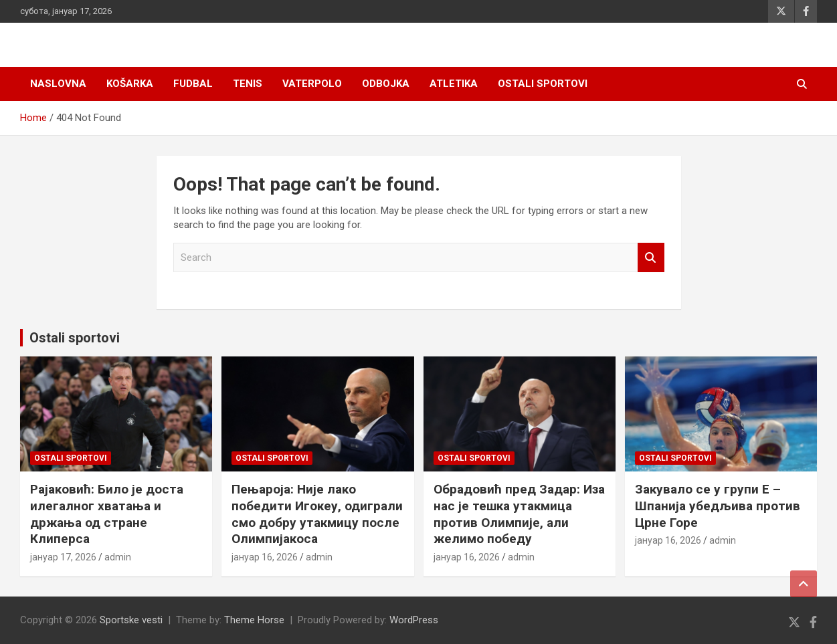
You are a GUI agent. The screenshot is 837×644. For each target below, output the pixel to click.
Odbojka (386, 84)
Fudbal (193, 84)
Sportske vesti (131, 620)
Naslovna (58, 84)
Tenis (248, 84)
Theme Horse (254, 620)
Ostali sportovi (543, 84)
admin (118, 557)
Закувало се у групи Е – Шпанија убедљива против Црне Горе (718, 506)
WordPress (414, 620)
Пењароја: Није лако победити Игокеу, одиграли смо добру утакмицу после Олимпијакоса (317, 514)
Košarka (130, 84)
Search (651, 258)
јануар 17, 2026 (63, 557)
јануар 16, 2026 (265, 557)
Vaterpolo (312, 84)
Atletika (454, 84)
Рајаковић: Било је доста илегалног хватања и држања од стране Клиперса (107, 514)
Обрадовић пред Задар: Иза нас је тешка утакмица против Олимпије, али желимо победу (519, 514)
